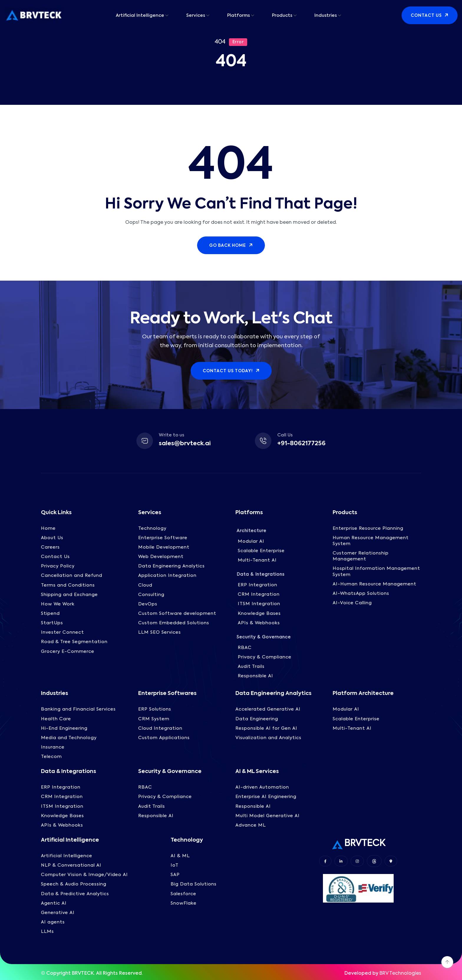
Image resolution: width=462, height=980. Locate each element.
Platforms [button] (239, 15)
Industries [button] (326, 15)
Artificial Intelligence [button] (140, 15)
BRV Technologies (400, 972)
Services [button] (196, 15)
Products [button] (282, 15)
